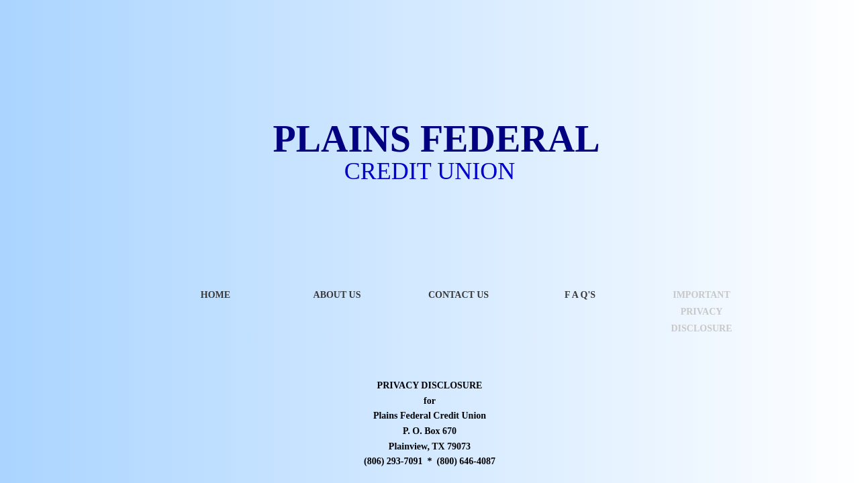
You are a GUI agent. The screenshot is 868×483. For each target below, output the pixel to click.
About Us (337, 295)
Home (215, 295)
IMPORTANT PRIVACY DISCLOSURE (701, 312)
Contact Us (459, 295)
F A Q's (580, 295)
